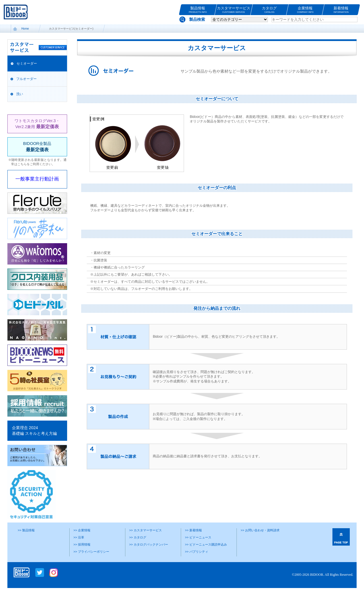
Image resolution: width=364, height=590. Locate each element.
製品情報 (198, 10)
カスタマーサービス (234, 10)
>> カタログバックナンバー (149, 544)
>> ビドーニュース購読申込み (206, 544)
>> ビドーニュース (198, 537)
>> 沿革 (79, 537)
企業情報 (305, 10)
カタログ (269, 10)
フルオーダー (26, 79)
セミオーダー (27, 63)
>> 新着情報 (193, 530)
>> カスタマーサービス (145, 530)
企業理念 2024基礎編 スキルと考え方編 (34, 430)
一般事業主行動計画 (37, 179)
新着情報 (341, 10)
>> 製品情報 (26, 530)
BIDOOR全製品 (37, 147)
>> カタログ (138, 537)
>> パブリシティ (197, 552)
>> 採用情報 (82, 544)
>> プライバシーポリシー (91, 552)
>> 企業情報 (82, 530)
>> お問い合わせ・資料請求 (260, 530)
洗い (20, 94)
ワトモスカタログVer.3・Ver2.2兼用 (37, 124)
